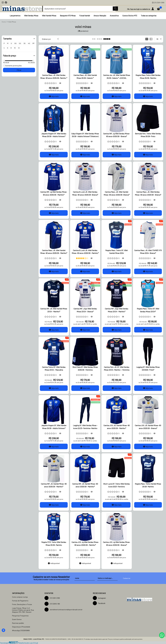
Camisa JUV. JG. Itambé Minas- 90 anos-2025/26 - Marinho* (117, 427)
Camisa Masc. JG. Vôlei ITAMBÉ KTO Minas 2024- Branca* (148, 252)
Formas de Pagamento (20, 601)
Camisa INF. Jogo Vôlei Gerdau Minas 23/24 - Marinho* (117, 310)
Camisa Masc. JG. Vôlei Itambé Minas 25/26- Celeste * (85, 77)
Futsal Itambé (85, 16)
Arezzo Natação (100, 16)
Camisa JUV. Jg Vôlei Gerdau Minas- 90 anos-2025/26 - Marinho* (85, 543)
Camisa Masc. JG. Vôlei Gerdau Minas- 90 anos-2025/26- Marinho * (54, 77)
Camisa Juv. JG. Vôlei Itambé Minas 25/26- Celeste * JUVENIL (117, 77)
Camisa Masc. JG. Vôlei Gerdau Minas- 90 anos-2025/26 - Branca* (148, 193)
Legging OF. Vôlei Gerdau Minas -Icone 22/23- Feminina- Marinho (85, 427)
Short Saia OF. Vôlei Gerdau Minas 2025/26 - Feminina (85, 368)
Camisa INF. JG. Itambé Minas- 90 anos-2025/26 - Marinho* (54, 485)
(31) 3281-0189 (158, 2)
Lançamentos (15, 16)
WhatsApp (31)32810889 (21, 630)
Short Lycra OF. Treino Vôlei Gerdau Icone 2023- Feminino (117, 485)
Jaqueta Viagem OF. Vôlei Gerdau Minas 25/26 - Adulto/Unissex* (54, 135)
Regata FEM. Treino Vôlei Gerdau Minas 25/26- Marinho (54, 543)
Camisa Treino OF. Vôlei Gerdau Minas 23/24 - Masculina (54, 368)
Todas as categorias (149, 16)
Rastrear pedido (18, 623)
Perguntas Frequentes (20, 616)
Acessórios (114, 16)
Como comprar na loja (20, 597)
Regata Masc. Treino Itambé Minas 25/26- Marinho (148, 485)
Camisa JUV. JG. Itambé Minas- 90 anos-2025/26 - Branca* (148, 427)
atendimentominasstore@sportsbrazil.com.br (63, 610)
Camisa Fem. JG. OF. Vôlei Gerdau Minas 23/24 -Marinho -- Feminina (117, 368)
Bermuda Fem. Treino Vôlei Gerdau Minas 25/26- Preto (148, 135)
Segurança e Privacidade (21, 627)
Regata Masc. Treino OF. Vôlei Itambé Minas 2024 (117, 252)
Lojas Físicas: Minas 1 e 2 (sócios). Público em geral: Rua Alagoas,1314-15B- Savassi (23, 610)
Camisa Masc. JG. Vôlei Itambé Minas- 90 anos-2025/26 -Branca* (117, 193)
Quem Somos (17, 619)
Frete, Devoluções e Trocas (22, 604)
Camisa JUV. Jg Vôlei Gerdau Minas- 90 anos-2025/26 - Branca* (117, 543)
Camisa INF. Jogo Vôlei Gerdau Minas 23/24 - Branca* (85, 310)
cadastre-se (146, 9)
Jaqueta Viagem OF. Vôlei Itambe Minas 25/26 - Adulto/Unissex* (54, 427)
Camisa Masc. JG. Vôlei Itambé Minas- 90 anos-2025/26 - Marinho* (54, 252)
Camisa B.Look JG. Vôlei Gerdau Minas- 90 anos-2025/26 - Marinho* (85, 252)
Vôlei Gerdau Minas (31, 16)
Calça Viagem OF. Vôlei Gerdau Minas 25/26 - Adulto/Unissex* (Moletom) (85, 135)
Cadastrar (127, 578)
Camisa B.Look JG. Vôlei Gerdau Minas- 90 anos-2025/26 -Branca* (85, 193)
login (138, 9)
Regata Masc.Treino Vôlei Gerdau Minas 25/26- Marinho (148, 77)
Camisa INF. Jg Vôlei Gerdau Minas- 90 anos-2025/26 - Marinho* (54, 193)
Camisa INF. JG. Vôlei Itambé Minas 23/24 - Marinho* (54, 310)
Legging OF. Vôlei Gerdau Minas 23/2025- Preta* (148, 368)
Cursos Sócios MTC (130, 16)
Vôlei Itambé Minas (49, 16)
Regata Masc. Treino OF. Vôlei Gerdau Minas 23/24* (148, 310)
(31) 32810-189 (52, 604)
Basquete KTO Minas (68, 16)
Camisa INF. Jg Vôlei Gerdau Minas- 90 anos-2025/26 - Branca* (117, 135)
